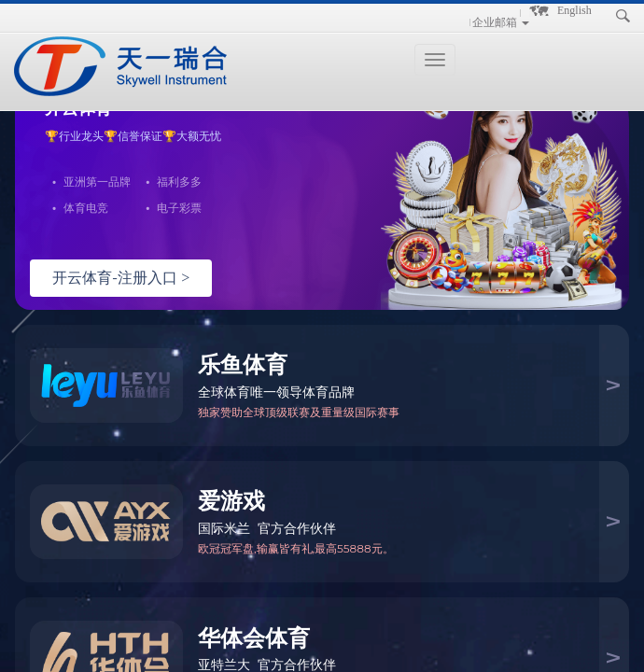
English (574, 10)
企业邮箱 (495, 22)
